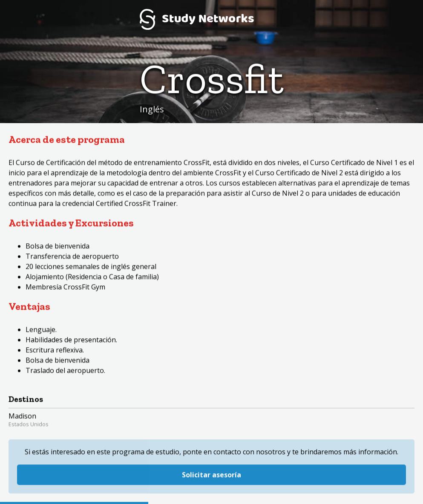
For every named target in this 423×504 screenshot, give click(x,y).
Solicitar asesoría (211, 462)
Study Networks (197, 19)
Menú (404, 19)
